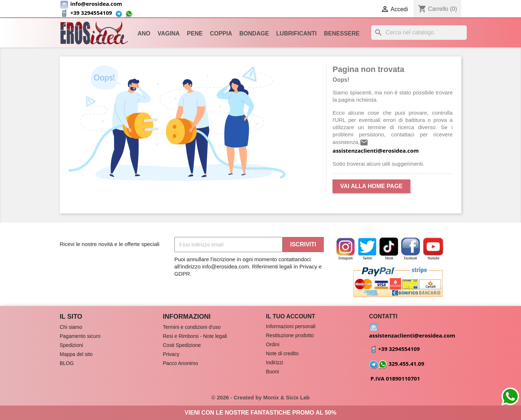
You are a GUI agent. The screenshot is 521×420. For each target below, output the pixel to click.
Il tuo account (291, 316)
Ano (144, 33)
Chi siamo (71, 327)
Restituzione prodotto (290, 335)
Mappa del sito (76, 354)
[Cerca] (419, 33)
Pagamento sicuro (80, 336)
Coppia (221, 33)
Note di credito (282, 353)
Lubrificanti (296, 33)
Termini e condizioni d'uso (192, 327)
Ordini (273, 344)
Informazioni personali (291, 326)
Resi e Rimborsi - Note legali (195, 336)
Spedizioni (71, 345)
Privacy (171, 354)
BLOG (67, 363)
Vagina (169, 33)
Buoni (272, 372)
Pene (195, 33)
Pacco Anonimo (180, 363)
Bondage (254, 33)
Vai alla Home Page (371, 186)
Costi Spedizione (182, 345)
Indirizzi (274, 362)
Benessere (342, 33)
